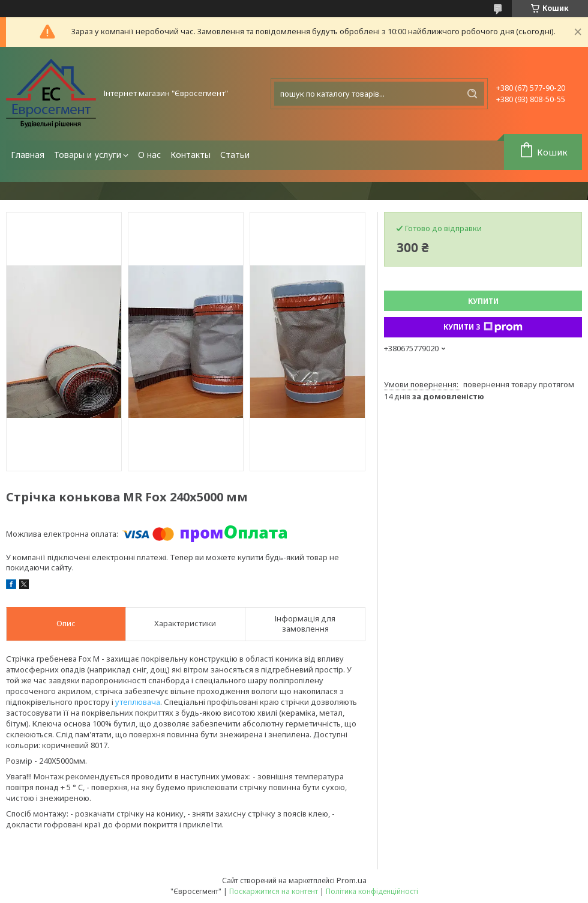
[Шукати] (472, 94)
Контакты (190, 155)
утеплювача (138, 702)
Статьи (235, 155)
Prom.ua (352, 880)
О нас (149, 155)
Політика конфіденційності (372, 891)
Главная (28, 155)
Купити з (483, 327)
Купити (483, 301)
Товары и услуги (88, 155)
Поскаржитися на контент (274, 891)
